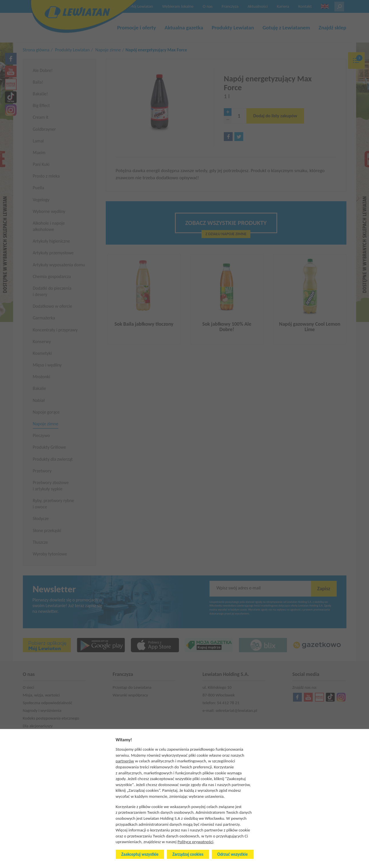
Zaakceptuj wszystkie (140, 854)
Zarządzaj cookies (188, 854)
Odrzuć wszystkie (232, 854)
